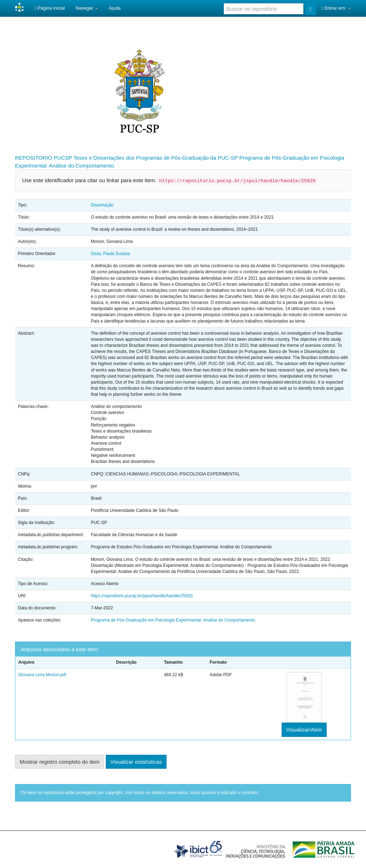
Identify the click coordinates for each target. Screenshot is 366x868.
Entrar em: (336, 8)
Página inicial (50, 8)
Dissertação (102, 205)
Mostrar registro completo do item (60, 762)
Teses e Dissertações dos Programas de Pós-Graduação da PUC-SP (155, 158)
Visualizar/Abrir (304, 730)
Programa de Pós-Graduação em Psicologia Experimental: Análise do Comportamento (173, 620)
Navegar (87, 8)
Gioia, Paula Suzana (110, 254)
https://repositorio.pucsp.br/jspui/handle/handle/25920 (142, 596)
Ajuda (115, 8)
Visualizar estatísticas (136, 762)
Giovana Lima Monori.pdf (42, 675)
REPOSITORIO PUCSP (44, 158)
